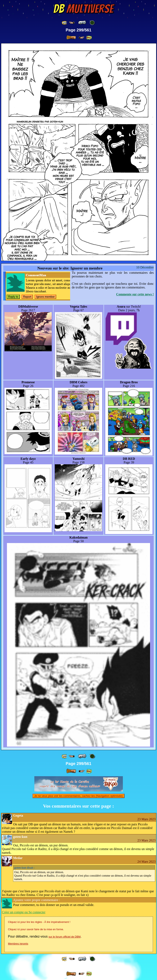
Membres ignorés (18, 944)
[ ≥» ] (82, 38)
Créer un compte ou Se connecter (24, 912)
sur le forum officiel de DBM (64, 937)
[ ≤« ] (72, 23)
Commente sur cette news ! (135, 294)
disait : (25, 868)
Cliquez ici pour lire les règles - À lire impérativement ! (39, 922)
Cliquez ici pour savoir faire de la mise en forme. (36, 929)
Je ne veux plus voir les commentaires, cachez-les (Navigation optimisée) (78, 796)
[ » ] (71, 38)
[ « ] (82, 23)
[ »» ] (89, 38)
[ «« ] (65, 23)
